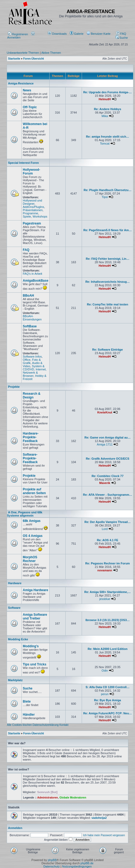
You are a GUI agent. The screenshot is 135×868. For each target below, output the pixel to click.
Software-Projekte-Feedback (30, 458)
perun (105, 694)
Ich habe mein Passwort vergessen (104, 835)
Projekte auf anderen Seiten (34, 491)
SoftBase (30, 326)
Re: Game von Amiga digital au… (108, 437)
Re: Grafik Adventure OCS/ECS (107, 459)
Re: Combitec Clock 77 (108, 476)
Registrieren (18, 34)
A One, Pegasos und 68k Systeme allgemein (25, 514)
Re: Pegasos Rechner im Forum (107, 563)
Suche (122, 38)
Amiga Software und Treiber (35, 617)
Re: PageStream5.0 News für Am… (108, 230)
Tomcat (105, 144)
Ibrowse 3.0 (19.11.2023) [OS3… (108, 620)
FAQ (121, 34)
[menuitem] (58, 34)
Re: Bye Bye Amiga (107, 700)
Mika (105, 116)
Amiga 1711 (105, 444)
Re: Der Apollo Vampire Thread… (108, 522)
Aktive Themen (51, 53)
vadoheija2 (99, 818)
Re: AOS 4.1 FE (108, 540)
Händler (29, 715)
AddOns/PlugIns (33, 207)
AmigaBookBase (35, 281)
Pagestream (32, 223)
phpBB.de (87, 863)
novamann (105, 570)
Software (14, 608)
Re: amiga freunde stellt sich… (108, 137)
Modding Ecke (18, 639)
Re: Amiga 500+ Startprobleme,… (108, 592)
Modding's (31, 646)
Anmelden (21, 36)
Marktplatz (15, 680)
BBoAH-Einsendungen (32, 318)
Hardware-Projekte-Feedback (31, 437)
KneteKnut (105, 412)
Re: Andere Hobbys (108, 109)
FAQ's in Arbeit (32, 274)
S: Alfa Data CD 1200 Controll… (107, 687)
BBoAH (28, 296)
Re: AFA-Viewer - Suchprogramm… (108, 495)
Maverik (105, 483)
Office (27, 360)
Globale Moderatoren (73, 798)
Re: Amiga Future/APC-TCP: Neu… (108, 713)
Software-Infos (32, 356)
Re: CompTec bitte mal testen (108, 304)
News (27, 90)
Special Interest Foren (23, 163)
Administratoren (48, 798)
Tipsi (105, 197)
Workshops (40, 216)
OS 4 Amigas (33, 536)
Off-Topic (30, 107)
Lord (105, 529)
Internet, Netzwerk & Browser (35, 373)
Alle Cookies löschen (19, 725)
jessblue (105, 599)
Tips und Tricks (35, 664)
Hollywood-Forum (31, 172)
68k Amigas (32, 521)
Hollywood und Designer (32, 202)
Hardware (15, 583)
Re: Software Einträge (107, 350)
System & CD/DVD (34, 368)
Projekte (14, 387)
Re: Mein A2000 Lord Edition (108, 649)
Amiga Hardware (35, 590)
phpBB (52, 860)
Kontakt (64, 725)
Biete (27, 702)
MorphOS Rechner (30, 559)
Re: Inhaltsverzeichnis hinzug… (108, 282)
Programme (30, 213)
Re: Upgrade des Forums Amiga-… (108, 92)
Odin (105, 671)
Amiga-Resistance (21, 83)
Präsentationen (33, 210)
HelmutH (105, 99)
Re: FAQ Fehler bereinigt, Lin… (108, 259)
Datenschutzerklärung (46, 725)
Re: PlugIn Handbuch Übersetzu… (107, 190)
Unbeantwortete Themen (23, 53)
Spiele (27, 216)
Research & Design (32, 396)
